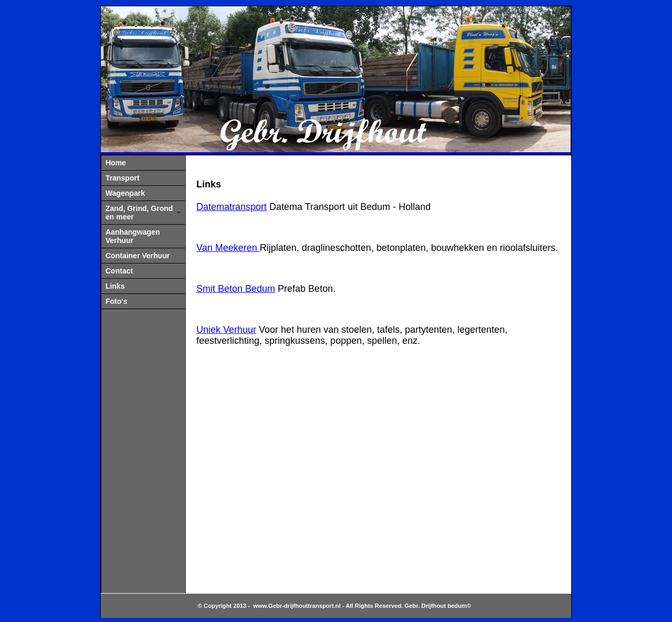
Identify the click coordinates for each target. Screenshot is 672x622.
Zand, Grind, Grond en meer (139, 213)
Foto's (116, 301)
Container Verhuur (138, 256)
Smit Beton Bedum (236, 289)
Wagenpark (125, 193)
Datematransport (232, 207)
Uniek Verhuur (226, 330)
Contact (119, 271)
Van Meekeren (228, 248)
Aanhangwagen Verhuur (133, 236)
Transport (123, 178)
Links (115, 286)
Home (116, 163)
